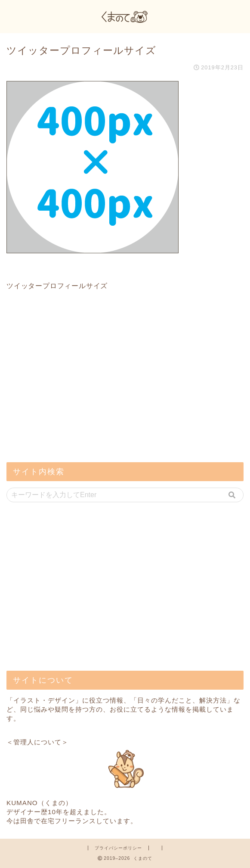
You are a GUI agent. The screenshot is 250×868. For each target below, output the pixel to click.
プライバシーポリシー (118, 848)
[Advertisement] (71, 394)
